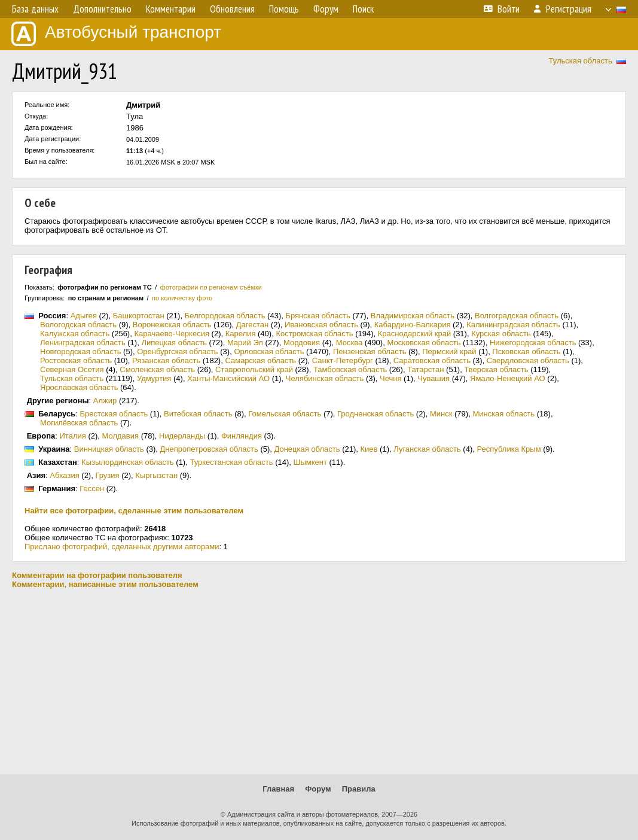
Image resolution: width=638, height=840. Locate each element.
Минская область (503, 414)
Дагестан (252, 325)
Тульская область (580, 61)
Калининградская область (513, 325)
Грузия (107, 475)
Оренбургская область (177, 351)
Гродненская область (376, 414)
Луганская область (427, 449)
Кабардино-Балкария (413, 325)
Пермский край (449, 351)
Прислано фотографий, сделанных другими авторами (122, 547)
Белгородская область (225, 316)
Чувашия (434, 378)
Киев (369, 449)
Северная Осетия (72, 369)
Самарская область (260, 360)
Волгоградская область (517, 316)
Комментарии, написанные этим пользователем (105, 584)
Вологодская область (78, 325)
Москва (349, 343)
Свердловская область (528, 360)
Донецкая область (307, 449)
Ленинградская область (83, 343)
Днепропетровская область (209, 449)
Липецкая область (174, 343)
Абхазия (64, 475)
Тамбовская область (350, 369)
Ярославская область (79, 387)
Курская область (501, 334)
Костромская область (314, 334)
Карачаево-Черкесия (172, 334)
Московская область (424, 343)
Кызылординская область (128, 462)
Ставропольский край (254, 369)
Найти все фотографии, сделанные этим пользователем (134, 511)
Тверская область (496, 369)
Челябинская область (325, 378)
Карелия (241, 334)
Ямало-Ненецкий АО (508, 378)
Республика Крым (509, 449)
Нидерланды (182, 436)
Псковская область (526, 351)
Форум (318, 789)
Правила (359, 789)
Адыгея (84, 316)
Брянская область (318, 316)
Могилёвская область (79, 423)
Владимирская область (413, 316)
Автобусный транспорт (116, 34)
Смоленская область (157, 369)
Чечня (390, 378)
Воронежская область (172, 325)
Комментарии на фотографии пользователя (97, 575)
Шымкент (310, 462)
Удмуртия (154, 378)
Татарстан (425, 369)
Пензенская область (370, 351)
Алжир (105, 401)
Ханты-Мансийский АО (228, 378)
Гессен (92, 489)
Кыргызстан (156, 475)
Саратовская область (432, 360)
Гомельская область (285, 414)
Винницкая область (109, 449)
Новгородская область (80, 351)
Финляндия (242, 436)
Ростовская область (76, 360)
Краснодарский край (414, 334)
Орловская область (269, 351)
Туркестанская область (231, 462)
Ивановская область (321, 325)
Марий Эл (245, 343)
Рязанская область (166, 360)
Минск (441, 414)
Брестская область (114, 414)
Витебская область (198, 414)
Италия (73, 436)
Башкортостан (139, 316)
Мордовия (302, 343)
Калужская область (75, 334)
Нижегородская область (533, 343)
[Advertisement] (319, 681)
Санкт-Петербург (343, 360)
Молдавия (121, 436)
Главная (278, 789)
